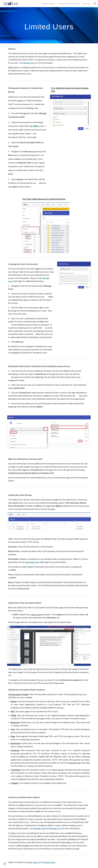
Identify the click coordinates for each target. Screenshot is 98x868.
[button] (95, 4)
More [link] (85, 4)
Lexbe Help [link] (47, 4)
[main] (49, 25)
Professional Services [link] (67, 4)
